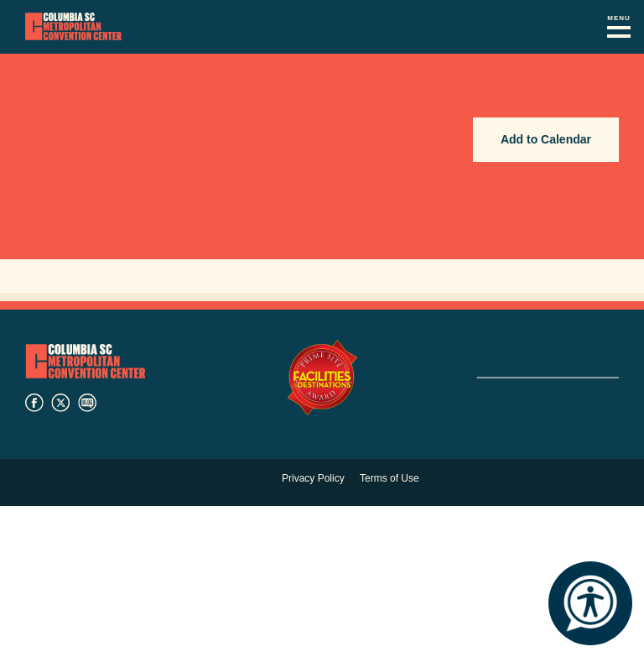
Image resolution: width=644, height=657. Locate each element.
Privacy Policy (313, 478)
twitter (60, 403)
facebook (34, 403)
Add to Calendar (546, 139)
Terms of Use (390, 478)
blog (87, 403)
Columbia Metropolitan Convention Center (73, 27)
